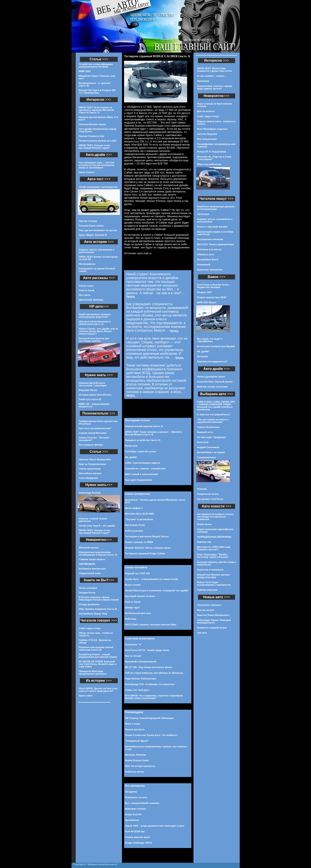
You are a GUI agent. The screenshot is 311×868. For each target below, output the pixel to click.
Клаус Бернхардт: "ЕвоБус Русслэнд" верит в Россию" (213, 556)
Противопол (132, 820)
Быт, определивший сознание (142, 803)
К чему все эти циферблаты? (214, 414)
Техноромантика (206, 457)
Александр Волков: (90, 493)
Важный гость (205, 432)
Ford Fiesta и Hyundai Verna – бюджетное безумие (214, 286)
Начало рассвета (135, 729)
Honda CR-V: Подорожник (212, 152)
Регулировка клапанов (210, 239)
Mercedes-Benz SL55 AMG (139, 514)
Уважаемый (204, 265)
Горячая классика (207, 590)
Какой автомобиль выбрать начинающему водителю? (95, 316)
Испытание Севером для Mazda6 (216, 346)
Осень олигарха (88, 588)
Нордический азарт (90, 573)
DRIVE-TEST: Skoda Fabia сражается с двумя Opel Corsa (214, 70)
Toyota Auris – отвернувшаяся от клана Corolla (152, 579)
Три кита (202, 633)
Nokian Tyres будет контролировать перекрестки (214, 584)
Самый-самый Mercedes (93, 433)
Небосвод (131, 619)
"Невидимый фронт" (137, 741)
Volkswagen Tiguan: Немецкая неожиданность (214, 621)
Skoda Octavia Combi (137, 760)
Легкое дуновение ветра (211, 377)
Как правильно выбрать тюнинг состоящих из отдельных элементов (215, 517)
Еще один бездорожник (138, 480)
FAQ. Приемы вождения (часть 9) (98, 609)
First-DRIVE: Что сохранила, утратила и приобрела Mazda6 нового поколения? (154, 697)
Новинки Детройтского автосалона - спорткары (93, 384)
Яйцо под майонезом (209, 164)
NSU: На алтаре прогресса (140, 766)
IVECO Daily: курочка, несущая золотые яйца (151, 625)
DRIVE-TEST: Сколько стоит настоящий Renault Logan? (95, 147)
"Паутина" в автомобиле (139, 519)
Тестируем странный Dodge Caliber (145, 553)
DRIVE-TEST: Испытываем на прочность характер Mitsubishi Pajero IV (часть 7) (96, 110)
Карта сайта (86, 696)
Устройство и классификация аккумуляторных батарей (96, 65)
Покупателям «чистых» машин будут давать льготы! (215, 87)
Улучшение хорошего (209, 605)
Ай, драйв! (131, 457)
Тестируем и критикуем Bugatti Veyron (147, 536)
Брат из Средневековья (93, 464)
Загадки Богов (87, 593)
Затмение (202, 356)
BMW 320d (85, 71)
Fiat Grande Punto (135, 525)
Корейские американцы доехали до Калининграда (216, 208)
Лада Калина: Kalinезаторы (141, 679)
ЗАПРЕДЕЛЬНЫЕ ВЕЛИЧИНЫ (214, 537)
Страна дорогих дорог (138, 837)
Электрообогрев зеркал (92, 124)
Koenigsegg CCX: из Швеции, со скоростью (150, 684)
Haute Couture (87, 172)
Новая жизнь (204, 524)
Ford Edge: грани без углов (140, 451)
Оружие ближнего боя (91, 136)
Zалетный (203, 442)
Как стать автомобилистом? (95, 428)
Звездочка (131, 792)
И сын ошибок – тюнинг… (212, 76)
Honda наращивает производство (98, 187)
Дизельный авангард (91, 300)
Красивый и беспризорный (141, 662)
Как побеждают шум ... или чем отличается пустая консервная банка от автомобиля (97, 165)
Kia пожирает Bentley (91, 445)
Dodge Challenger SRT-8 (138, 843)
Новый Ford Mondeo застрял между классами (213, 576)
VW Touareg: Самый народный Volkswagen (149, 718)
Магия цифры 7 (134, 508)
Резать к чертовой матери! (212, 227)
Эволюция (203, 81)
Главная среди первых (92, 559)
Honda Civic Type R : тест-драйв (97, 526)
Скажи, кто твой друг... (138, 690)
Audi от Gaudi (87, 290)
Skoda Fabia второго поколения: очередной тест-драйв (157, 590)
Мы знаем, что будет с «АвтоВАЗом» (210, 340)
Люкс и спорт (133, 724)
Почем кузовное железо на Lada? (98, 141)
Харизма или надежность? (212, 361)
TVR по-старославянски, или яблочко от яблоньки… (155, 673)
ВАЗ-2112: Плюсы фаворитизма (215, 244)
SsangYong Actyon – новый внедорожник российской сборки (98, 656)
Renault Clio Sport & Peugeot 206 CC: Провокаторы (97, 91)
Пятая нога (131, 446)
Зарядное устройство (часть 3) (143, 440)
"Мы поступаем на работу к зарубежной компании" (213, 421)
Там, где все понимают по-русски (98, 230)
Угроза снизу (86, 286)
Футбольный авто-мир (138, 613)
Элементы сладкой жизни (212, 628)
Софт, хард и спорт (90, 628)
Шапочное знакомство (210, 270)
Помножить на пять (136, 797)
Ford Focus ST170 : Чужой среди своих (147, 650)
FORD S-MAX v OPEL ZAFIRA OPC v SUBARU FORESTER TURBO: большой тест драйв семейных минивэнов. (216, 406)
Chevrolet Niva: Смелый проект (215, 382)
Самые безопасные (208, 427)
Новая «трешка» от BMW (139, 542)
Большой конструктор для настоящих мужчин (94, 340)
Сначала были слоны (91, 226)
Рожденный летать (208, 494)
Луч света (85, 295)
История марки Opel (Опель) (95, 395)
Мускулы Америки (135, 755)
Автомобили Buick (208, 259)
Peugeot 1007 (204, 292)
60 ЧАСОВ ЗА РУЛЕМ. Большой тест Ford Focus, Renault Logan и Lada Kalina (98, 664)
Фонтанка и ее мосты (209, 249)
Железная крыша (89, 548)
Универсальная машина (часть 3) (144, 426)
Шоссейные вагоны (90, 473)
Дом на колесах (206, 111)
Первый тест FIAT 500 (137, 573)
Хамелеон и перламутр (210, 570)
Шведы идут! (132, 607)
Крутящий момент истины (140, 596)
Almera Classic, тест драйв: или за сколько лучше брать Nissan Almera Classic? (98, 331)
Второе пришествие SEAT (212, 297)
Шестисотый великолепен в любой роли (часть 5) (95, 323)
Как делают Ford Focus (210, 499)
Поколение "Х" (133, 644)
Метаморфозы (87, 264)
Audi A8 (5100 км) (135, 831)
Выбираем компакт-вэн (92, 569)
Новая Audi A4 (133, 814)
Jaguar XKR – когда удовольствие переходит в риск (155, 826)
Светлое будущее (207, 134)
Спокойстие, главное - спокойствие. (146, 468)
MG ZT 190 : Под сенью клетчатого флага (148, 667)
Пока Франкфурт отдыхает (212, 129)
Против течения (88, 221)
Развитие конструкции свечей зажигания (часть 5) (96, 648)
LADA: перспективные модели (142, 463)
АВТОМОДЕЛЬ (87, 564)
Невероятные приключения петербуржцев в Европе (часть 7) (98, 553)
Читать (131, 296)
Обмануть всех (206, 254)
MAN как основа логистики (212, 387)
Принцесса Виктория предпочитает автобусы (93, 672)
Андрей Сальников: (208, 447)
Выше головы (133, 585)
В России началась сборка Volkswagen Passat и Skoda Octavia (99, 598)
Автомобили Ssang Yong (93, 614)
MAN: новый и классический (141, 474)
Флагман (202, 489)
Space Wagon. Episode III (93, 235)
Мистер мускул (206, 610)
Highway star (204, 542)
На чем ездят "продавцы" (212, 437)
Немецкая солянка (135, 809)
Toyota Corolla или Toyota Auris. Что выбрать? (151, 735)
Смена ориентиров (90, 469)
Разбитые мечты (134, 772)
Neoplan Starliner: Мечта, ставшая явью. (148, 548)
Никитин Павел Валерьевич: (95, 459)
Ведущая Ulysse (88, 390)
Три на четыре (133, 656)
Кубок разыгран (134, 531)
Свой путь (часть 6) (90, 399)
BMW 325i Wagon (207, 302)
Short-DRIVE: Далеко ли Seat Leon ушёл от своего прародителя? (98, 690)
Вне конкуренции (207, 139)
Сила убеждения (88, 478)
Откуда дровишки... (90, 604)
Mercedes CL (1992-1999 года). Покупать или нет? (214, 548)
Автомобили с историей (211, 452)
